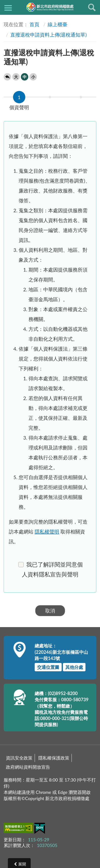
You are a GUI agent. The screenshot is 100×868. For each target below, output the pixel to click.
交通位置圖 (48, 667)
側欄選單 (8, 8)
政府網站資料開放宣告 (28, 767)
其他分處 (74, 667)
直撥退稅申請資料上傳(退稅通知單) (49, 35)
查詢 (92, 7)
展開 (22, 864)
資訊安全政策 (19, 758)
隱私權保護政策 (54, 758)
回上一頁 (7, 77)
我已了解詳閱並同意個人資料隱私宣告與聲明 (50, 569)
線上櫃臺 (57, 24)
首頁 (34, 24)
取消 (50, 611)
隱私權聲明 (47, 531)
